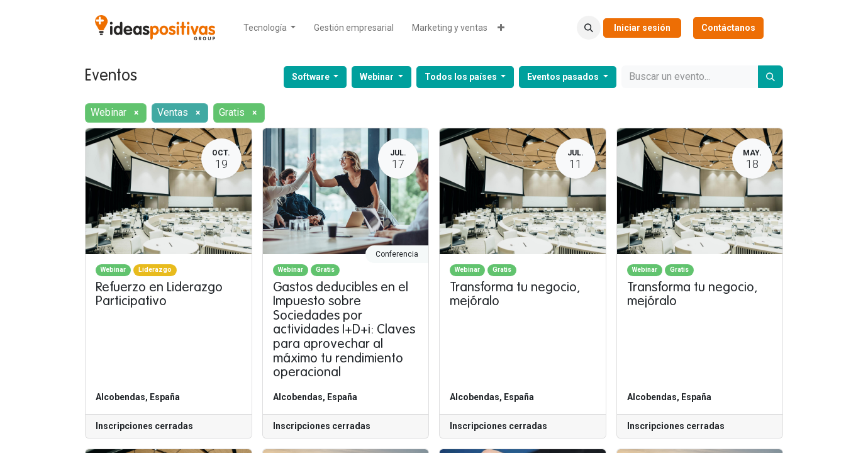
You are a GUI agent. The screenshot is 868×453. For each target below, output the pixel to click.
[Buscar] (771, 77)
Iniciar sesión (642, 28)
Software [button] (312, 77)
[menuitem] (270, 28)
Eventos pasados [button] (564, 77)
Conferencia (397, 254)
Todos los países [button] (462, 77)
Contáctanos (728, 28)
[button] (589, 28)
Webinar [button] (378, 77)
